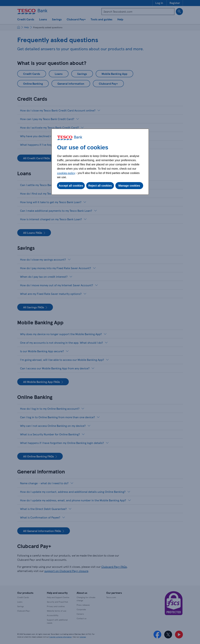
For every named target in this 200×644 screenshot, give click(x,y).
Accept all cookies (71, 186)
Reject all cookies (100, 186)
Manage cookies (129, 186)
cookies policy (66, 173)
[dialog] (100, 162)
